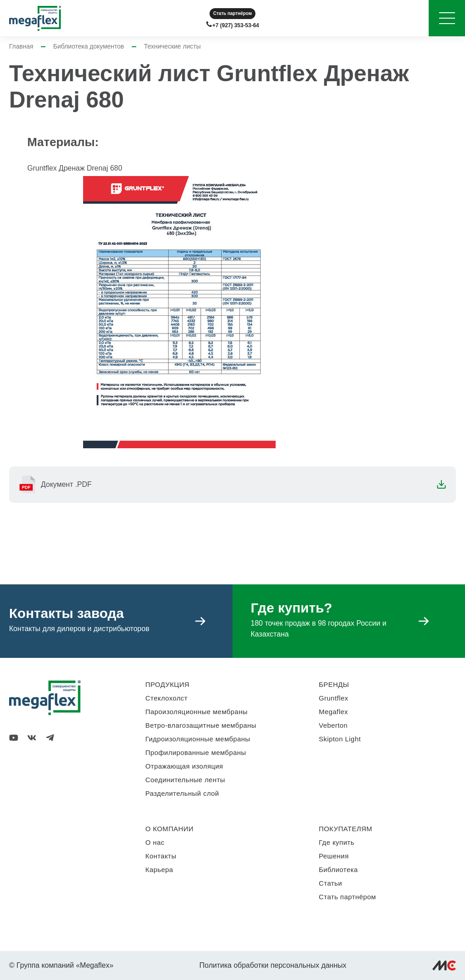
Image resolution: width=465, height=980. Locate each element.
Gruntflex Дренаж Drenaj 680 (75, 168)
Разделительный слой (182, 793)
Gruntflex (334, 698)
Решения (334, 856)
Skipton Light (340, 739)
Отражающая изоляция (184, 766)
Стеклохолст (166, 698)
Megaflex (333, 712)
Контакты (161, 856)
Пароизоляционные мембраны (196, 712)
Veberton (333, 725)
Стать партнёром (232, 13)
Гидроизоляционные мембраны (198, 739)
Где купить (336, 842)
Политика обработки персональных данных (273, 965)
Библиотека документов (89, 46)
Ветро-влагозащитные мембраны (201, 725)
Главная (21, 46)
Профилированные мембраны (196, 752)
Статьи (330, 883)
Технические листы (172, 46)
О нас (155, 842)
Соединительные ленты (185, 780)
